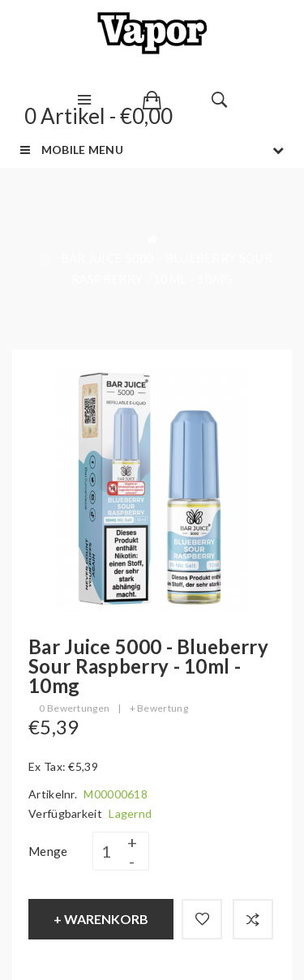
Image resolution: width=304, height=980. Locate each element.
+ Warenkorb (101, 919)
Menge (48, 851)
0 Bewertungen (74, 708)
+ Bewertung (159, 708)
